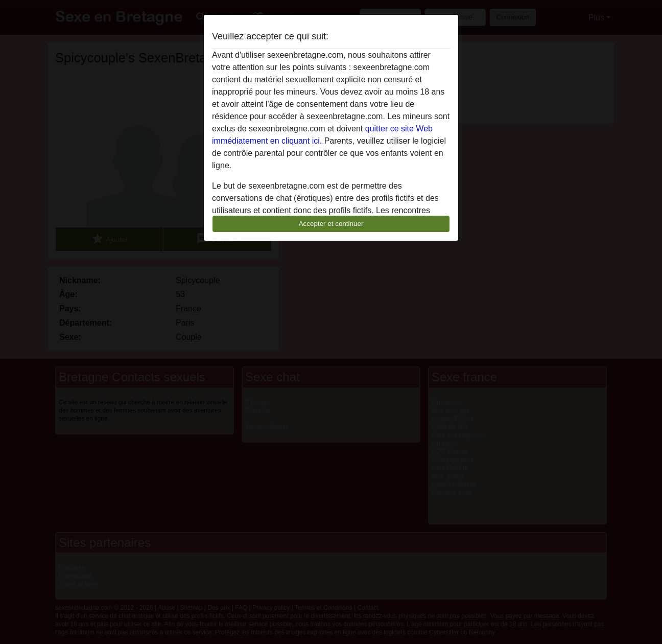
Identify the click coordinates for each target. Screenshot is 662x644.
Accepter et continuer (331, 224)
